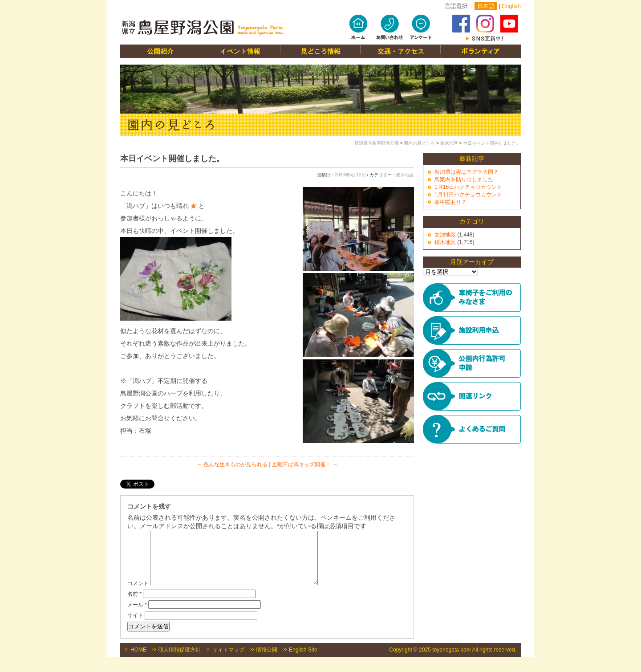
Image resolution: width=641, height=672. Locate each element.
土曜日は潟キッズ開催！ (305, 464)
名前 (134, 605)
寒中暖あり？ (450, 202)
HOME (138, 660)
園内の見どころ (419, 143)
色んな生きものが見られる (232, 464)
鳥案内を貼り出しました (464, 179)
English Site (303, 660)
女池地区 (445, 235)
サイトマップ (228, 660)
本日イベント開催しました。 (492, 143)
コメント (138, 594)
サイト (135, 626)
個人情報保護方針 (179, 660)
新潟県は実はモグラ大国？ (467, 172)
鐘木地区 (449, 143)
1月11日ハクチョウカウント (468, 195)
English (511, 6)
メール (137, 615)
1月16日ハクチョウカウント (468, 187)
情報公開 (267, 660)
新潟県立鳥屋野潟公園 (377, 143)
